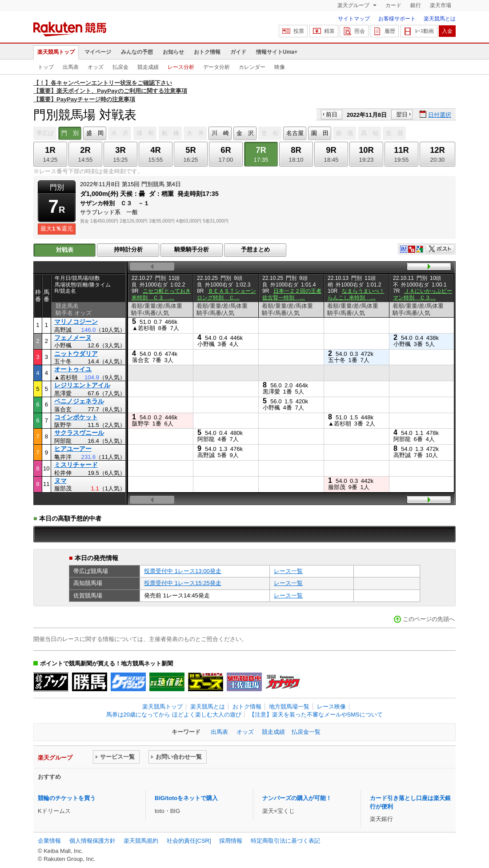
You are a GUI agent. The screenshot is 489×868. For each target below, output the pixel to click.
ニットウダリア (76, 354)
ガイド (238, 52)
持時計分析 (128, 249)
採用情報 (231, 841)
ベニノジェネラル (79, 401)
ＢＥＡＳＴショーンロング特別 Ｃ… (226, 294)
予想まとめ (255, 249)
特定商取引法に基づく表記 (285, 841)
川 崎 (220, 133)
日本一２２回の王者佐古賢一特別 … (292, 294)
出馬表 (71, 67)
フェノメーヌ (73, 338)
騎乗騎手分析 (192, 249)
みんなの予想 (137, 52)
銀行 (416, 5)
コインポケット (76, 417)
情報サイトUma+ (277, 52)
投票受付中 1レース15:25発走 (183, 583)
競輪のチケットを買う (67, 798)
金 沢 (245, 133)
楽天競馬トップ (56, 52)
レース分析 (181, 67)
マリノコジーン (76, 322)
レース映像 (331, 707)
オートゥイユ (73, 369)
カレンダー (252, 67)
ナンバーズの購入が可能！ (297, 798)
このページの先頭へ (429, 619)
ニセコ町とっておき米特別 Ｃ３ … (161, 294)
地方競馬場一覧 (289, 707)
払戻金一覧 (306, 732)
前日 (332, 114)
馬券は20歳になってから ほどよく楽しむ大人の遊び (174, 715)
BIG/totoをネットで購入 (186, 798)
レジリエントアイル (82, 385)
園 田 (320, 133)
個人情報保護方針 (92, 841)
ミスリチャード (76, 465)
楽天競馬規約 (141, 841)
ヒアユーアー (73, 449)
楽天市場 (441, 5)
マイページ (98, 52)
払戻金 (120, 67)
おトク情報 (207, 52)
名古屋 (295, 133)
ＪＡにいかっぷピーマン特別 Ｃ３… (423, 294)
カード (393, 5)
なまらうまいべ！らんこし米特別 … (356, 294)
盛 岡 (95, 133)
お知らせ (173, 52)
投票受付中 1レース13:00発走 (183, 571)
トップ (46, 67)
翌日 (402, 114)
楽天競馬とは (440, 19)
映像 (280, 67)
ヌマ (60, 481)
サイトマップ (354, 19)
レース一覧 (288, 571)
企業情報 (49, 841)
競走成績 (148, 67)
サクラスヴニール (79, 433)
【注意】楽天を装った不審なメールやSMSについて (316, 715)
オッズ (96, 67)
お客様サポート (397, 19)
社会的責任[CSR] (189, 841)
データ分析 (216, 67)
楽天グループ (354, 5)
